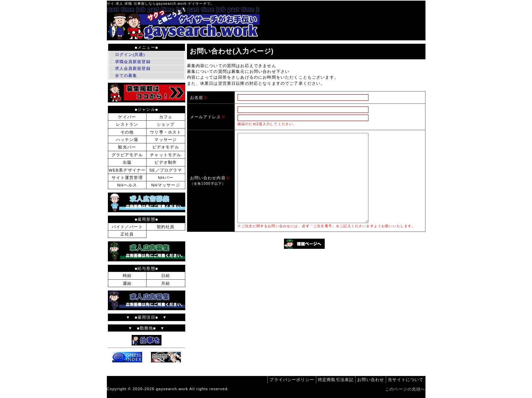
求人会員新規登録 (133, 68)
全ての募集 (126, 75)
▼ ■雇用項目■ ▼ (146, 317)
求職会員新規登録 (133, 62)
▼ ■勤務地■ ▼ (146, 328)
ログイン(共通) (130, 54)
